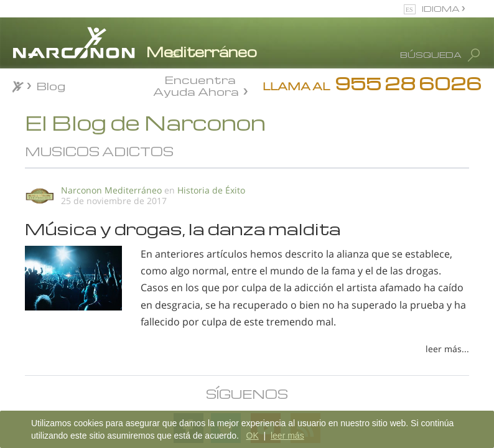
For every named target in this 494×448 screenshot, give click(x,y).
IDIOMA (442, 8)
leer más (287, 436)
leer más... (447, 349)
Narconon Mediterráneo (111, 190)
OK (253, 436)
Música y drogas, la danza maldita (183, 228)
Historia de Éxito (211, 190)
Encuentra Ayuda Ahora (196, 85)
